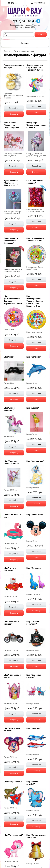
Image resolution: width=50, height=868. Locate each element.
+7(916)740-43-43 (23, 21)
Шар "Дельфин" (33, 357)
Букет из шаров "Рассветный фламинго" (11, 241)
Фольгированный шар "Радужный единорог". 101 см (35, 67)
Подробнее (14, 108)
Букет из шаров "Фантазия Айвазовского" (11, 183)
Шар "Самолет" (33, 728)
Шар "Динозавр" (34, 568)
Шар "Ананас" (33, 408)
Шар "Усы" (9, 357)
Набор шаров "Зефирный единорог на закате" (36, 125)
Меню (14, 3)
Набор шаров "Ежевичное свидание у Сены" (12, 125)
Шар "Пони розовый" (13, 835)
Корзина (38, 3)
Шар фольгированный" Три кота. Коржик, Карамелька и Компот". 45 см (35, 301)
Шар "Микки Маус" (35, 515)
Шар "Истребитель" (13, 782)
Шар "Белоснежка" (35, 461)
